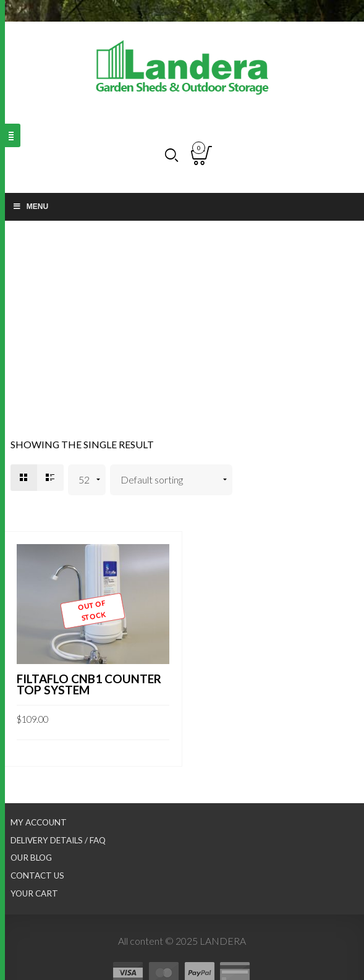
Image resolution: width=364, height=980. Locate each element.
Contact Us (37, 876)
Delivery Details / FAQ (58, 840)
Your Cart (34, 893)
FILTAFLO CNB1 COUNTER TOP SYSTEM (89, 684)
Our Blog (31, 858)
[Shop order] (171, 480)
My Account (39, 822)
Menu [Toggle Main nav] (30, 207)
